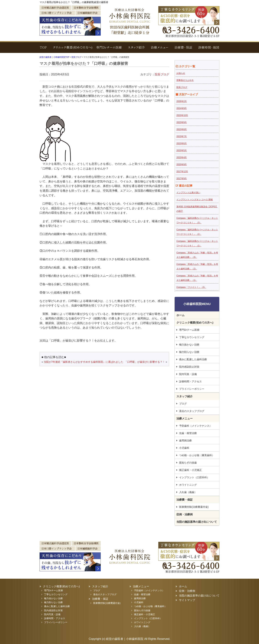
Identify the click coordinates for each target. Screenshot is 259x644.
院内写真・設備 (188, 374)
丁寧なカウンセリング (192, 337)
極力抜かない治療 (189, 345)
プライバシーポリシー (192, 389)
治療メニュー (160, 49)
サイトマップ (187, 600)
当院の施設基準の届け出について (197, 522)
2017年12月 (182, 171)
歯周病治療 (185, 440)
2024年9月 (182, 108)
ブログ (183, 404)
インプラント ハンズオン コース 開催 (195, 200)
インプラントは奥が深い (188, 193)
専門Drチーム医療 (109, 49)
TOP (44, 49)
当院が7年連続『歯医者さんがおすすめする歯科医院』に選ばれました (83, 362)
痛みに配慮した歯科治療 (193, 359)
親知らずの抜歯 (188, 463)
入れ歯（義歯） (188, 492)
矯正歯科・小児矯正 (190, 470)
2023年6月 (182, 143)
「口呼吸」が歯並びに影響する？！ (145, 362)
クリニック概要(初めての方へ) (71, 49)
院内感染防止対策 (189, 367)
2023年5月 (182, 150)
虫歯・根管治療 (188, 433)
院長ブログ (162, 74)
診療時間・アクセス (190, 381)
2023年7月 (182, 136)
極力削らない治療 (189, 352)
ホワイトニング (188, 485)
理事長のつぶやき (185, 80)
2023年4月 (182, 157)
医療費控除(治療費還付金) (194, 507)
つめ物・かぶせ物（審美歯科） (197, 455)
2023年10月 (182, 115)
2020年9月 (182, 164)
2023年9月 (182, 122)
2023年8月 (182, 129)
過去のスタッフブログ (192, 411)
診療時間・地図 (207, 49)
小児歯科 (184, 448)
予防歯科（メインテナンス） (196, 426)
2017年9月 (182, 178)
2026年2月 (182, 101)
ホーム (180, 315)
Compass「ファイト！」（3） (191, 287)
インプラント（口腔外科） (194, 477)
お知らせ (181, 73)
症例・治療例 (185, 514)
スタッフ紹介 (137, 49)
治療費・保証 (183, 49)
